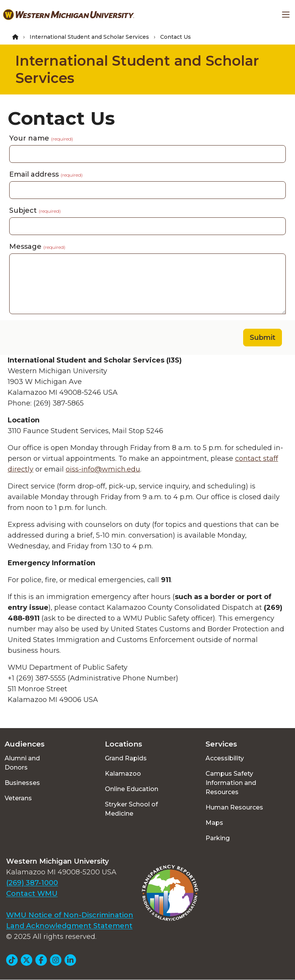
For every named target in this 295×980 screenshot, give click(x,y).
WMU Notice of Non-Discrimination (70, 915)
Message (37, 247)
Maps (214, 823)
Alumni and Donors (22, 763)
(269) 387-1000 (32, 883)
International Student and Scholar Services (89, 37)
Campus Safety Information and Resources (231, 783)
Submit (263, 338)
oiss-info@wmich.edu (103, 469)
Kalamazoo (123, 774)
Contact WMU (32, 894)
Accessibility (225, 758)
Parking (218, 838)
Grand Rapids (126, 758)
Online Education (132, 789)
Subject (35, 210)
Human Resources (234, 807)
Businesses (22, 783)
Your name (41, 138)
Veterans (18, 798)
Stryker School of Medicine (131, 809)
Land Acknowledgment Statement (69, 926)
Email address (46, 174)
